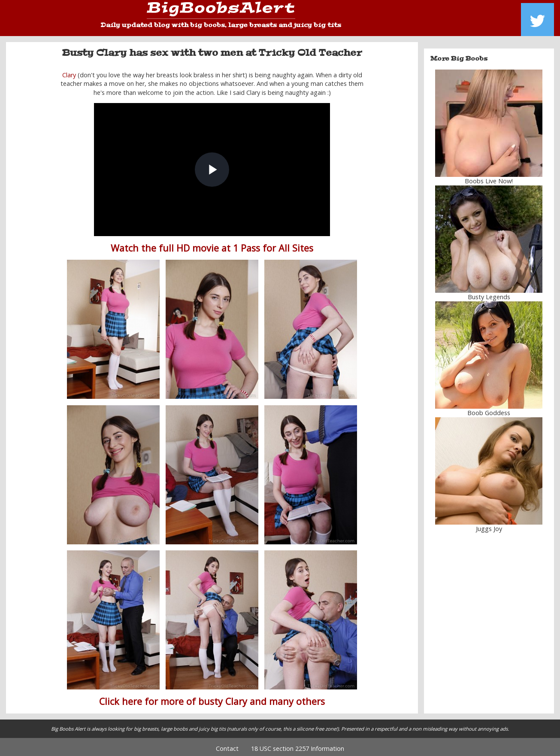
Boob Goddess (489, 410)
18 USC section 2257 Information (298, 745)
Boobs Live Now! (489, 178)
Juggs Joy (489, 526)
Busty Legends (489, 294)
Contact (227, 745)
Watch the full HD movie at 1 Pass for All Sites (212, 245)
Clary (69, 72)
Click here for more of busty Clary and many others (212, 698)
